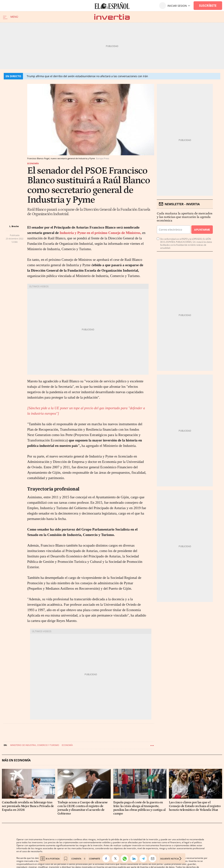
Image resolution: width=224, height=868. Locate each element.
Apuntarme (202, 230)
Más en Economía (16, 760)
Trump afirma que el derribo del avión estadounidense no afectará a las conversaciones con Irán (87, 76)
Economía (33, 163)
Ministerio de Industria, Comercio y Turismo (35, 745)
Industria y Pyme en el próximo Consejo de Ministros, (100, 233)
